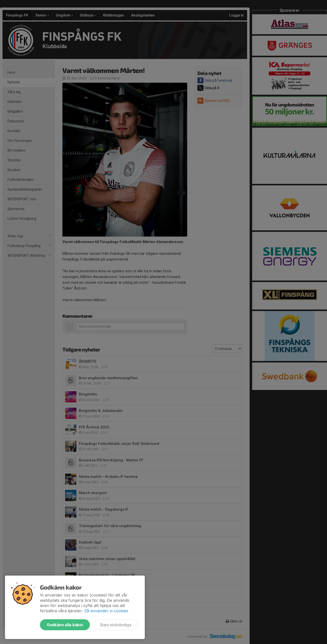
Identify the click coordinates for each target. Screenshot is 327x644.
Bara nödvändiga (116, 625)
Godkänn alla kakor (65, 625)
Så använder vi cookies (106, 611)
